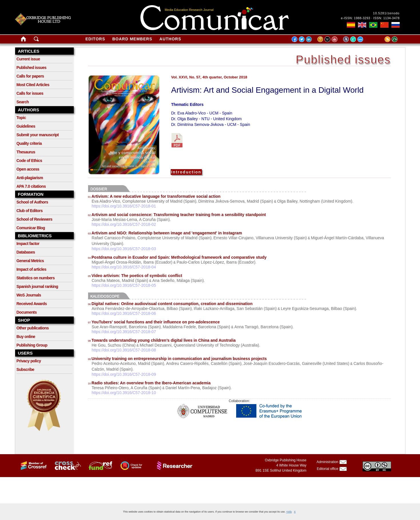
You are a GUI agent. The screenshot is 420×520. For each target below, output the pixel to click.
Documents (27, 312)
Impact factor (28, 244)
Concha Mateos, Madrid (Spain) (120, 280)
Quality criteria (29, 143)
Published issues (32, 68)
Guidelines (26, 126)
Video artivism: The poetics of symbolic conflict (135, 276)
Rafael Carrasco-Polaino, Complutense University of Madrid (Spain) (152, 238)
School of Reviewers (35, 219)
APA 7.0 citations (31, 186)
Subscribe (25, 369)
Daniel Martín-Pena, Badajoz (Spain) (198, 388)
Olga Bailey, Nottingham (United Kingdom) (315, 201)
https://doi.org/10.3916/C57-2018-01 (124, 206)
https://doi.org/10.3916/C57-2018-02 (124, 224)
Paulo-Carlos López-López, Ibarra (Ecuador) (216, 262)
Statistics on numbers (36, 278)
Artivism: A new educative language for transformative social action (154, 196)
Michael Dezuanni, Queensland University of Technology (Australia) (199, 345)
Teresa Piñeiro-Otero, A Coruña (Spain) (127, 388)
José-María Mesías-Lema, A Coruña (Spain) (131, 220)
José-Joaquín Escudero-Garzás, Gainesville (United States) (296, 363)
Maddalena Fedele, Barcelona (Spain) (196, 327)
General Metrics (30, 261)
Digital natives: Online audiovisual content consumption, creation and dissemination (170, 304)
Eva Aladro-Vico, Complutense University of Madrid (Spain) (144, 201)
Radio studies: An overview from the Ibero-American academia (149, 383)
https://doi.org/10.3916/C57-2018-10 (124, 393)
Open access (28, 169)
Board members (132, 39)
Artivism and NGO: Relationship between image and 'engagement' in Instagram (165, 233)
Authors (170, 39)
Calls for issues (30, 93)
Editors (95, 39)
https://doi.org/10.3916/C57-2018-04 (124, 267)
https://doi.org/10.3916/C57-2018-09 (124, 374)
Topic (21, 118)
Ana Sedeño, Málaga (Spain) (178, 280)
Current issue (28, 59)
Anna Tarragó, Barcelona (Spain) (264, 327)
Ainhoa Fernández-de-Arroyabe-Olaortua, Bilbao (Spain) (142, 309)
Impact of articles (31, 269)
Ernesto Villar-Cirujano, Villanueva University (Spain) (260, 238)
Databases (26, 252)
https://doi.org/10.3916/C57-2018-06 (124, 313)
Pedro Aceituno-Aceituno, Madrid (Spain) (128, 363)
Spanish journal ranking (37, 286)
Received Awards (32, 304)
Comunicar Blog (31, 228)
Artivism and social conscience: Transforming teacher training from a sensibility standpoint (177, 215)
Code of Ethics (29, 161)
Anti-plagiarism (30, 178)
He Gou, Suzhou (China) (114, 345)
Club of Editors (30, 211)
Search (23, 102)
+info (289, 512)
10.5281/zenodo (386, 13)
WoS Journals (29, 295)
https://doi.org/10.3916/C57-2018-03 (124, 249)
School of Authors (32, 202)
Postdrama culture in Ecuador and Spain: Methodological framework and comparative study (177, 257)
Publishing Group (32, 345)
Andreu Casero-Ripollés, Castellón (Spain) (204, 363)
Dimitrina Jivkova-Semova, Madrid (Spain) (235, 201)
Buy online (26, 337)
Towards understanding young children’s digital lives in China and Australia (162, 340)
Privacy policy (29, 361)
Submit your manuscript (38, 135)
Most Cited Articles (33, 85)
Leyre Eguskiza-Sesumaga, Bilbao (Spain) (318, 309)
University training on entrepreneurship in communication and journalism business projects (178, 359)
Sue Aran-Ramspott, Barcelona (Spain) (126, 327)
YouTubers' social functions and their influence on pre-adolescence (154, 322)
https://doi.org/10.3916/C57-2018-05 (124, 285)
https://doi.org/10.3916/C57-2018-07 (124, 332)
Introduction (186, 172)
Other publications (33, 328)
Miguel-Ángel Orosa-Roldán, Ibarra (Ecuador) (132, 262)
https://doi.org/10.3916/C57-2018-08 (124, 350)
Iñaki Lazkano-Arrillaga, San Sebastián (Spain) (235, 309)
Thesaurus (26, 152)
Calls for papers (30, 76)
